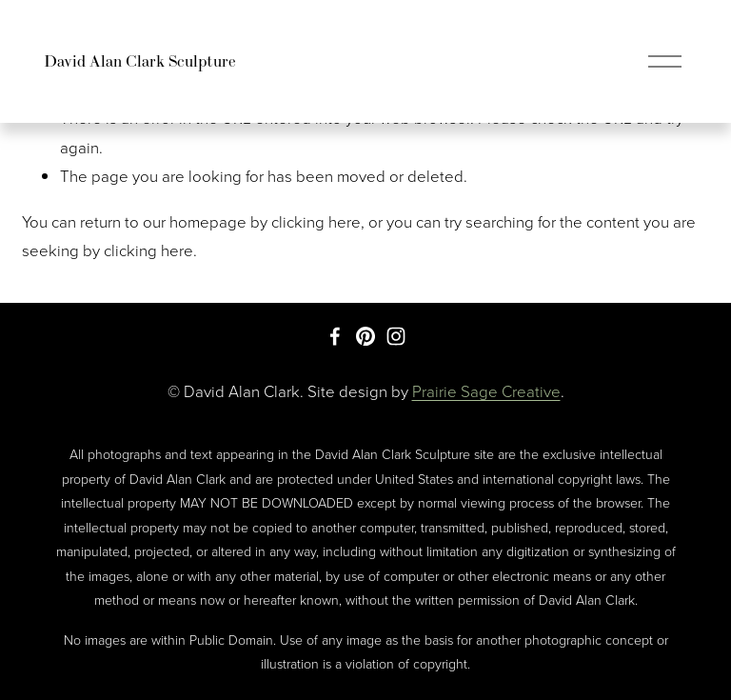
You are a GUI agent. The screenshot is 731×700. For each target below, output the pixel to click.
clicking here (316, 221)
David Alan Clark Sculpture (140, 61)
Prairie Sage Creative (486, 391)
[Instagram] (396, 336)
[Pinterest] (365, 336)
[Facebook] (335, 336)
